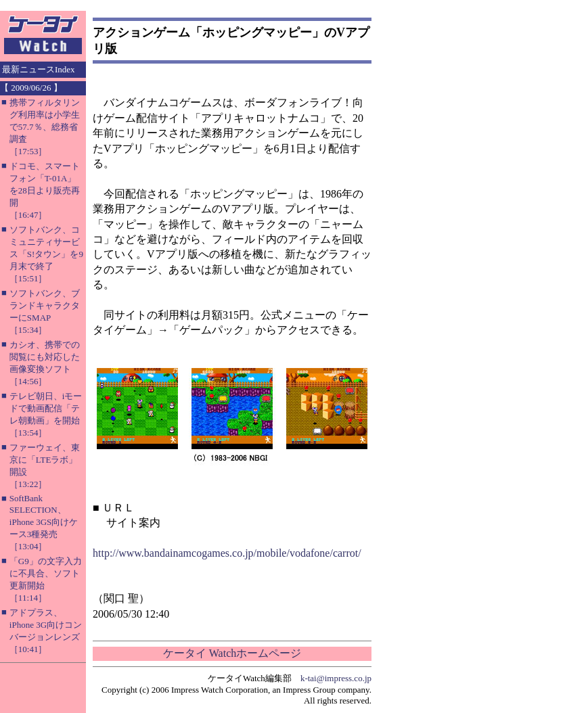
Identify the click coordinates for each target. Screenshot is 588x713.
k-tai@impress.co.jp (336, 678)
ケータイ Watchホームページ (232, 653)
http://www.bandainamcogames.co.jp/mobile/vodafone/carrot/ (227, 553)
